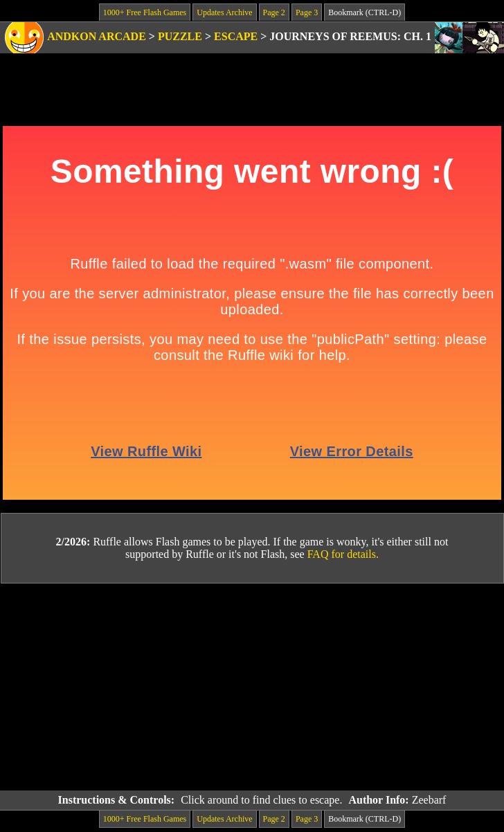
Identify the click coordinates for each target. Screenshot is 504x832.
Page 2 (274, 12)
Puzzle (180, 36)
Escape (236, 36)
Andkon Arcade (97, 36)
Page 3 (307, 12)
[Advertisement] (252, 687)
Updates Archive (224, 12)
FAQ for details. (343, 554)
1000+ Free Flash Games (145, 12)
